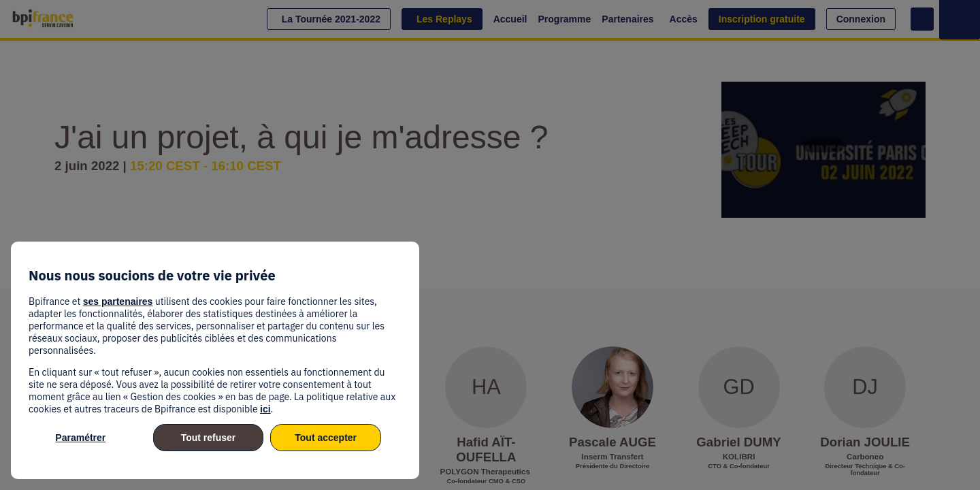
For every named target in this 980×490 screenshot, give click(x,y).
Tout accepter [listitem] (326, 438)
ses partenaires (118, 301)
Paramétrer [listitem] (80, 438)
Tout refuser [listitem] (209, 438)
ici (265, 409)
